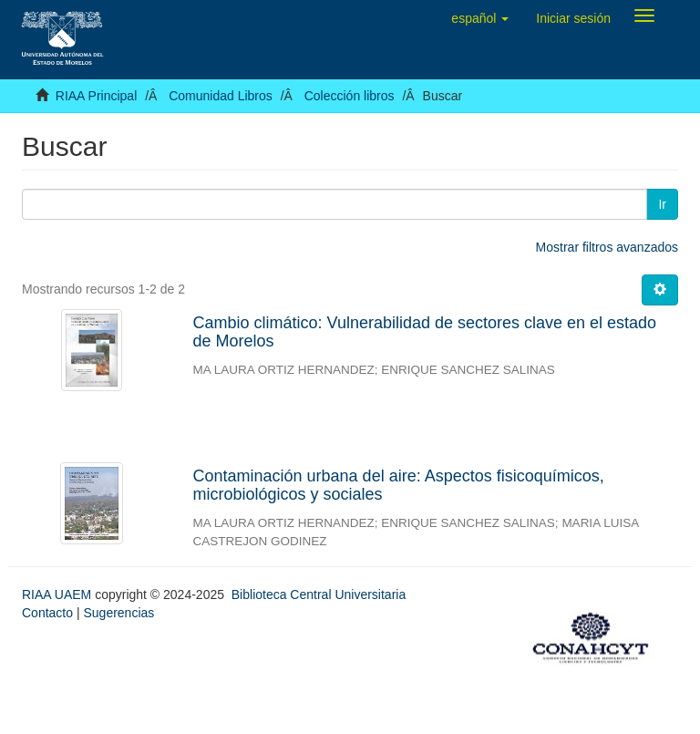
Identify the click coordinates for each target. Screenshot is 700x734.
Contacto (47, 613)
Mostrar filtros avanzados (607, 247)
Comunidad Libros (221, 96)
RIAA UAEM (58, 594)
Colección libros (350, 96)
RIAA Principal (96, 96)
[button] (480, 18)
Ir (662, 204)
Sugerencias (118, 613)
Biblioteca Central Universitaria (319, 594)
